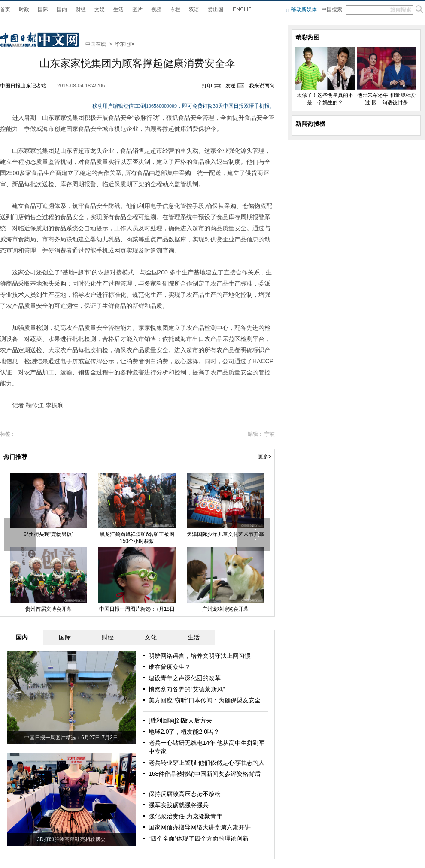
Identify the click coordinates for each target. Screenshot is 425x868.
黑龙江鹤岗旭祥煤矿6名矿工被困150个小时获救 (137, 538)
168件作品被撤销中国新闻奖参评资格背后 (205, 774)
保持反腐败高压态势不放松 (185, 794)
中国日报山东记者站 (23, 86)
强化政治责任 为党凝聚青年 (185, 816)
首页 (5, 9)
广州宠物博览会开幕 (225, 609)
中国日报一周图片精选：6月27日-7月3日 (71, 738)
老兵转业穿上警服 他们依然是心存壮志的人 (206, 763)
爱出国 (216, 9)
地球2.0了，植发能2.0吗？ (184, 732)
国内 (62, 9)
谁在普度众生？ (170, 667)
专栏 (175, 9)
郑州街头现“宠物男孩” (49, 534)
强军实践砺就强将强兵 (179, 805)
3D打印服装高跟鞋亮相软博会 (71, 839)
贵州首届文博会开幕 (49, 609)
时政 (24, 9)
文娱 (100, 9)
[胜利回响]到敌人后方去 (180, 720)
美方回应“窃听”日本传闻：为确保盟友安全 (205, 700)
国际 (43, 9)
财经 (81, 9)
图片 (137, 9)
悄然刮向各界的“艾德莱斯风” (187, 689)
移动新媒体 (304, 9)
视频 (156, 9)
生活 (118, 9)
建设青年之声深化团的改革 (185, 678)
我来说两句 (262, 86)
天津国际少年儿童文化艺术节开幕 (225, 534)
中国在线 (96, 44)
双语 (194, 9)
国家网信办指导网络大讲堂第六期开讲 (200, 827)
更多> (265, 457)
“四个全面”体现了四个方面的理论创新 (199, 838)
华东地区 (125, 44)
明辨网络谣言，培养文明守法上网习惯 (200, 656)
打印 (207, 86)
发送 (231, 86)
